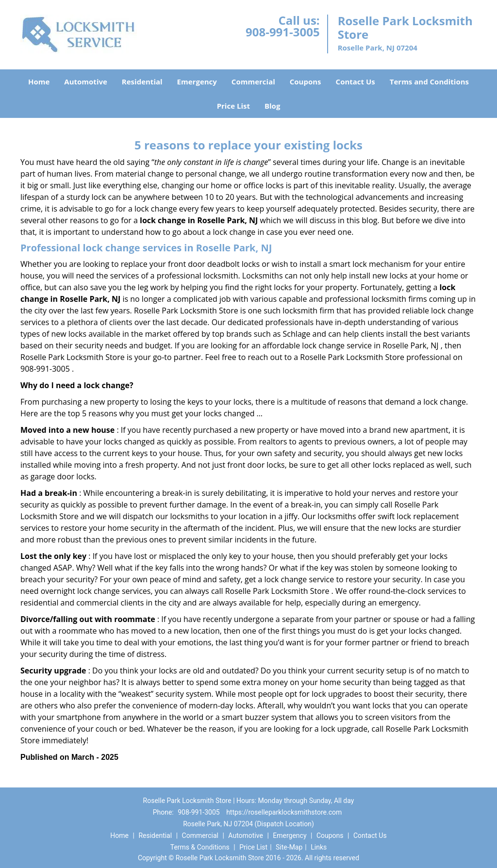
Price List (233, 106)
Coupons (306, 82)
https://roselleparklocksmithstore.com (284, 812)
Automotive (86, 82)
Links (319, 847)
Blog (272, 106)
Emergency (197, 82)
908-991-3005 (283, 32)
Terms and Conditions (429, 82)
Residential (142, 82)
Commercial (253, 82)
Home (39, 82)
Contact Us (356, 82)
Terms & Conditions (200, 847)
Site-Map (289, 847)
